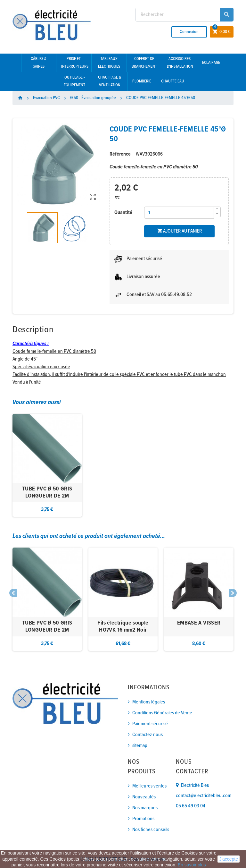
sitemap (140, 746)
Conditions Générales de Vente (162, 713)
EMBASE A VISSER (199, 623)
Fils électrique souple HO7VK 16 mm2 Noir (123, 627)
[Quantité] (179, 213)
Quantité (123, 213)
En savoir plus (192, 865)
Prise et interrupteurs (75, 63)
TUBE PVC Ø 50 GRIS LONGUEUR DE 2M (47, 493)
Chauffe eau (173, 81)
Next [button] (233, 593)
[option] (47, 465)
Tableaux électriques (109, 63)
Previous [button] (13, 593)
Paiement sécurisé (150, 724)
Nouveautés (144, 797)
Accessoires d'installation (180, 63)
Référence (120, 154)
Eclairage (211, 63)
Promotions (143, 819)
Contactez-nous (148, 735)
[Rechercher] (184, 15)
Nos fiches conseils (151, 830)
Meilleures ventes (149, 786)
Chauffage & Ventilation (110, 81)
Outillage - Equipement (74, 81)
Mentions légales (149, 702)
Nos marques (145, 808)
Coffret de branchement (144, 63)
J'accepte (229, 859)
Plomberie (142, 81)
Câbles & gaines (39, 63)
